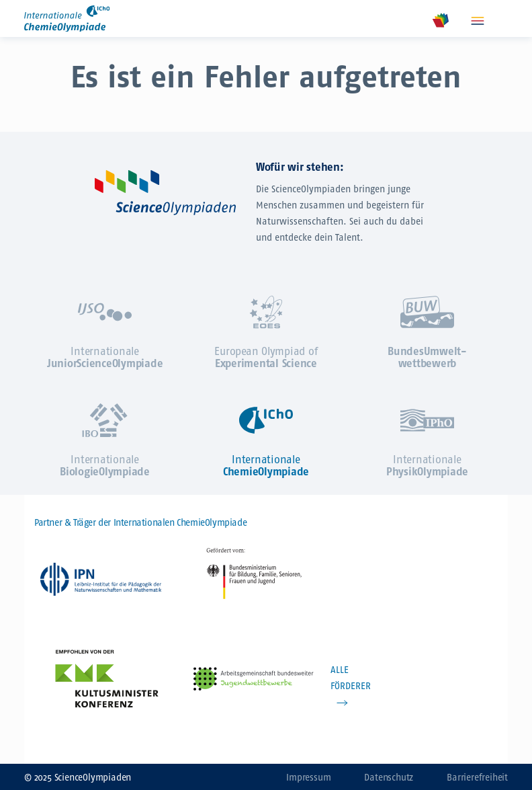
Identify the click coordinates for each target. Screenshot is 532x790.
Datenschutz (389, 778)
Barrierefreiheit (477, 778)
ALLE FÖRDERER (351, 678)
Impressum (308, 778)
